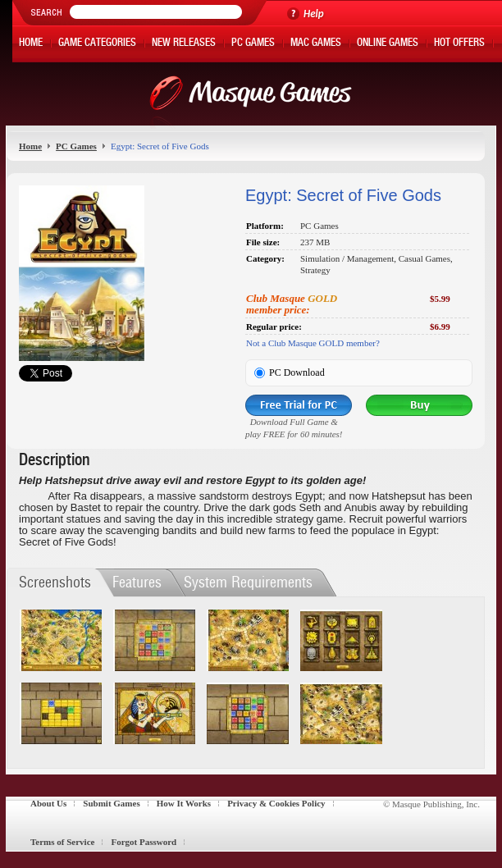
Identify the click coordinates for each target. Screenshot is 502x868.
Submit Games (111, 803)
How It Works (184, 803)
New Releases (184, 44)
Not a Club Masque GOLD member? (313, 343)
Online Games (388, 44)
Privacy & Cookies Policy (276, 803)
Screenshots (55, 582)
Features (137, 582)
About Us (48, 803)
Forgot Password (144, 842)
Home (31, 44)
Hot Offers (459, 44)
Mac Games (316, 44)
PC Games (253, 44)
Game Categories (97, 44)
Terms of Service (62, 842)
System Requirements (248, 582)
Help (314, 14)
